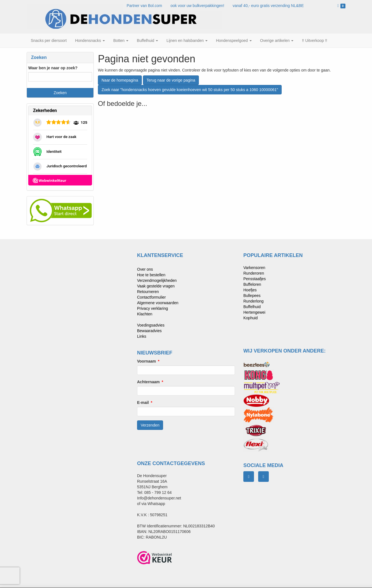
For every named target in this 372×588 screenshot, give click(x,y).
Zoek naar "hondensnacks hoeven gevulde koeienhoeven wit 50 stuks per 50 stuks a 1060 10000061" (190, 90)
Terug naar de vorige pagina (171, 80)
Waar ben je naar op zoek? (53, 68)
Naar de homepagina (120, 80)
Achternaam (148, 382)
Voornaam (146, 361)
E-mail (143, 403)
